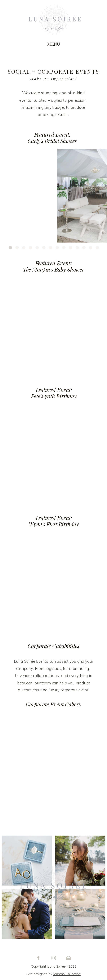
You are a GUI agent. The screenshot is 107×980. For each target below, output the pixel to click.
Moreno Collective (67, 974)
